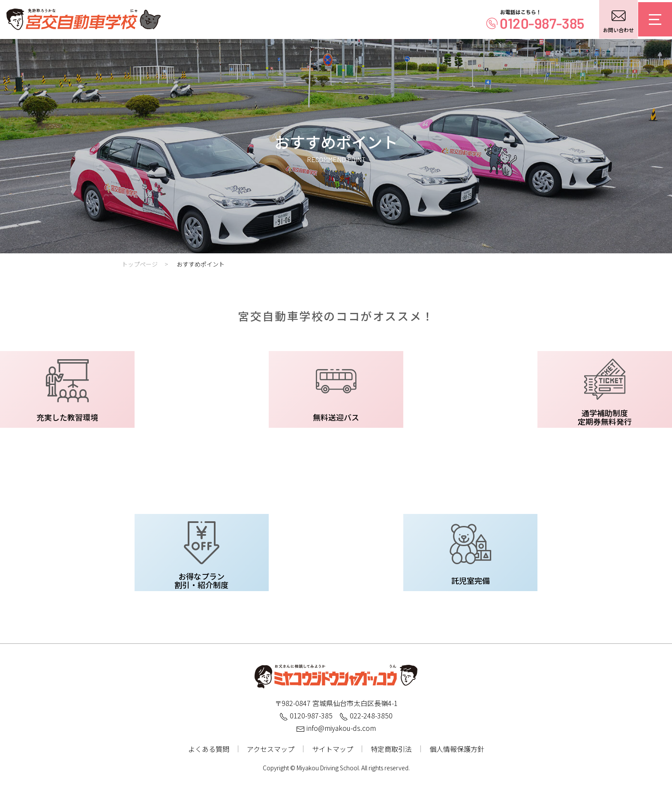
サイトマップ (333, 749)
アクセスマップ (271, 749)
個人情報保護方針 (457, 749)
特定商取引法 (391, 749)
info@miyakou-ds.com (336, 728)
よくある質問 (209, 749)
